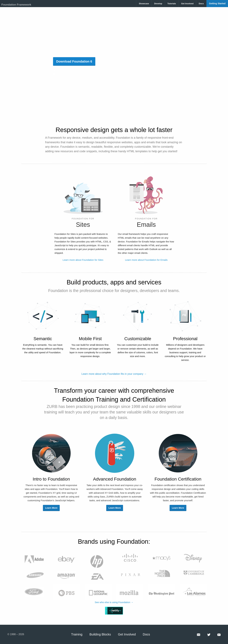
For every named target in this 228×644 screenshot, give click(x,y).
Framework (55, 138)
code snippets (88, 151)
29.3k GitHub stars (65, 70)
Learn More (51, 508)
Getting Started (217, 3)
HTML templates (137, 151)
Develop (158, 4)
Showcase (144, 4)
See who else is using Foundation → (114, 602)
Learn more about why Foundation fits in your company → (114, 374)
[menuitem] (144, 4)
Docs (201, 4)
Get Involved (187, 4)
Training (77, 634)
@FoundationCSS (65, 74)
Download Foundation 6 (74, 61)
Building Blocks (100, 634)
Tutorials (172, 4)
